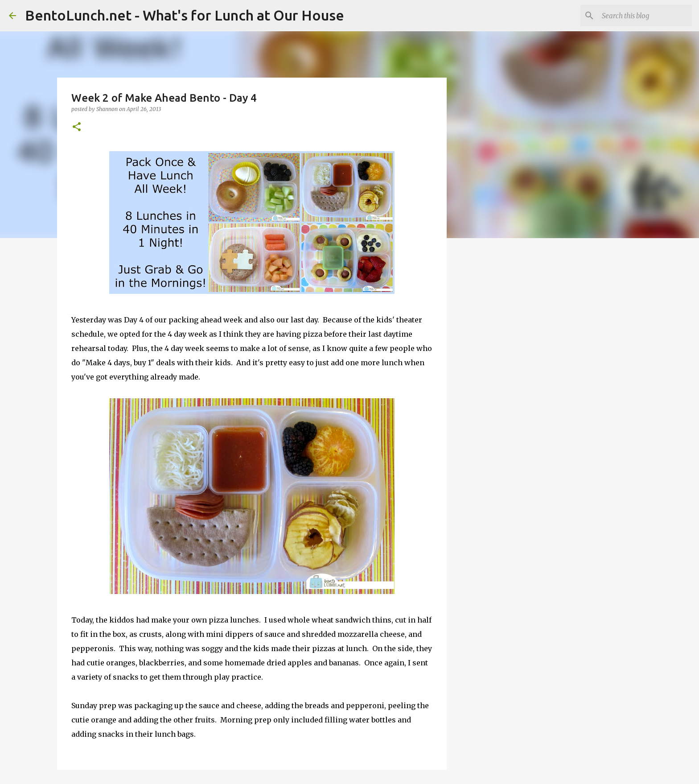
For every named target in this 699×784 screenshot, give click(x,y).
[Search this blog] (645, 16)
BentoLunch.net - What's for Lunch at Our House (185, 15)
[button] (77, 127)
